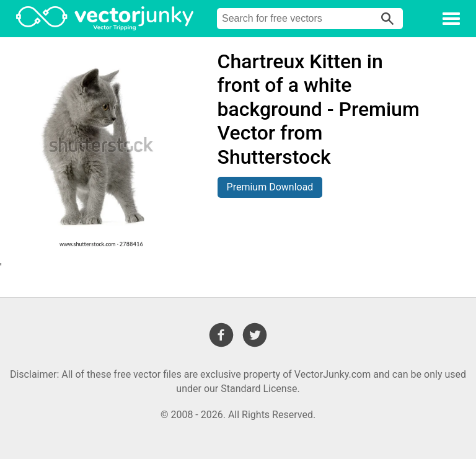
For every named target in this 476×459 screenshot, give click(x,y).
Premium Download (270, 187)
